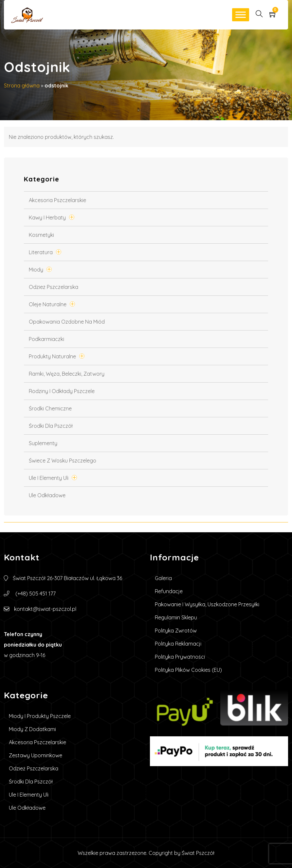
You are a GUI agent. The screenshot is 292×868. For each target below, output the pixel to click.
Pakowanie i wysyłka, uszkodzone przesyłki (207, 604)
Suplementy (43, 443)
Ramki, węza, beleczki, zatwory (67, 374)
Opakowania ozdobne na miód (67, 322)
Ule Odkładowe (47, 495)
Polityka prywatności (180, 657)
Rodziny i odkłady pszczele (62, 391)
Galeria (163, 578)
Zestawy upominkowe (36, 755)
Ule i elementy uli (49, 478)
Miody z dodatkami (32, 729)
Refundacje (169, 591)
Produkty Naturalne (52, 356)
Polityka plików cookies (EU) (188, 670)
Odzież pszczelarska (54, 287)
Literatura (41, 252)
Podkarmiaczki (46, 339)
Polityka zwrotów (176, 631)
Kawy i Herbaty (47, 217)
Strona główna (22, 85)
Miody (36, 270)
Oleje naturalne (48, 304)
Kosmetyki (41, 235)
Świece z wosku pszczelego (63, 461)
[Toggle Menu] (241, 15)
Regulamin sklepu (176, 617)
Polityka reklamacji (178, 644)
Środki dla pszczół (51, 426)
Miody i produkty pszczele (40, 716)
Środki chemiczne (50, 408)
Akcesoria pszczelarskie (57, 200)
